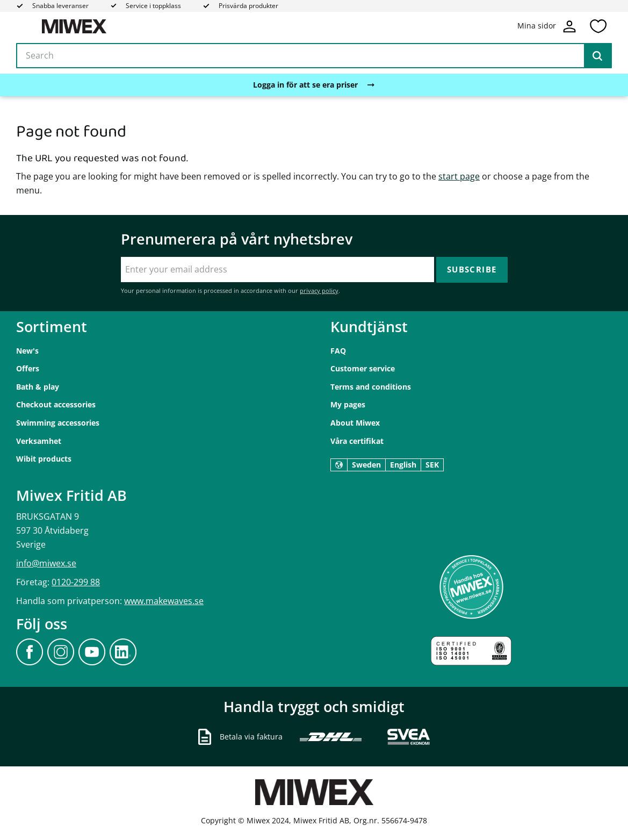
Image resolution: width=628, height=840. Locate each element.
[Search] (597, 56)
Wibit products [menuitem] (44, 459)
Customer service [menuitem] (363, 368)
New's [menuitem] (27, 351)
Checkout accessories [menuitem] (56, 404)
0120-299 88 (76, 582)
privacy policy (319, 290)
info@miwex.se (46, 563)
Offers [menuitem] (28, 368)
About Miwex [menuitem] (355, 423)
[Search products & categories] (314, 56)
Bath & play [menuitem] (38, 387)
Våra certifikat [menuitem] (357, 441)
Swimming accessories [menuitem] (58, 423)
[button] (598, 26)
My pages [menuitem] (348, 404)
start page (459, 176)
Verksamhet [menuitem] (39, 441)
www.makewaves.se (164, 601)
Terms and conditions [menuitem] (371, 387)
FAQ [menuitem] (338, 351)
